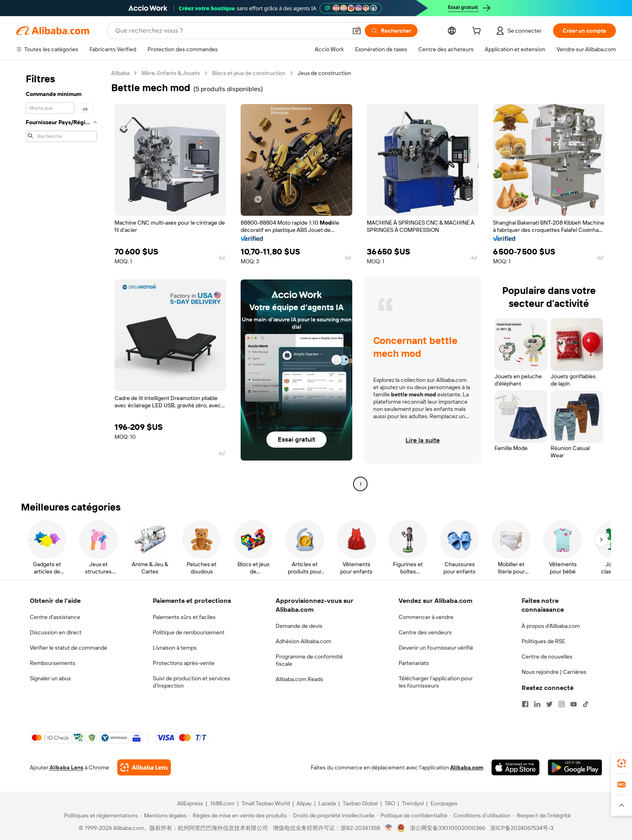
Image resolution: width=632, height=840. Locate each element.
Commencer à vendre (426, 617)
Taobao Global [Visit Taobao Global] (360, 803)
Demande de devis (299, 626)
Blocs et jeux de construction (249, 73)
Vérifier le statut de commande (69, 648)
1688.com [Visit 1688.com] (222, 803)
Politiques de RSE (543, 641)
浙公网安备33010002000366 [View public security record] (448, 828)
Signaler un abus (50, 678)
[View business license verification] (389, 828)
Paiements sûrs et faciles (184, 617)
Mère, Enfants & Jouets (171, 73)
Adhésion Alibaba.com (304, 641)
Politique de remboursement (189, 632)
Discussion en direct (56, 632)
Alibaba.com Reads (299, 679)
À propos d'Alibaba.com (551, 626)
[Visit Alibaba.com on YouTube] (574, 704)
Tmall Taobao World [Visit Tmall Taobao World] (266, 803)
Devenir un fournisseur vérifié (436, 648)
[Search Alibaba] (230, 31)
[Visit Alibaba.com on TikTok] (586, 704)
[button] (357, 31)
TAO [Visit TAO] (390, 803)
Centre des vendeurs (425, 632)
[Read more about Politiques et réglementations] (100, 815)
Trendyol (413, 803)
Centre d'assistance (55, 617)
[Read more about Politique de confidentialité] (412, 815)
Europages (444, 803)
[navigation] (61, 279)
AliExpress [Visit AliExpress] (190, 803)
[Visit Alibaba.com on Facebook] (525, 704)
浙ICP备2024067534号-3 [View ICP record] (522, 828)
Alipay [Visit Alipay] (304, 803)
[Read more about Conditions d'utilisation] (480, 815)
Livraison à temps (175, 648)
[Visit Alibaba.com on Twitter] (549, 704)
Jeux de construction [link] (324, 73)
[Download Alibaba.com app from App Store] (516, 767)
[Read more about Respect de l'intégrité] (542, 815)
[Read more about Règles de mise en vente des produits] (238, 815)
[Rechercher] (391, 31)
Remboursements (53, 663)
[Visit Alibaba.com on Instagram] (561, 704)
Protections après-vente (184, 663)
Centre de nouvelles (547, 657)
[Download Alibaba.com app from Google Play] (575, 767)
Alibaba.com (467, 767)
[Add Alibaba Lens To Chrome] (144, 767)
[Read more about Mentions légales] (163, 815)
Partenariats (414, 663)
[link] (622, 763)
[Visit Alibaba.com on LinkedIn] (537, 704)
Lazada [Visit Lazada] (327, 803)
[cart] (478, 32)
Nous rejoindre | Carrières (554, 672)
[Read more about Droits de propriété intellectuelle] (332, 815)
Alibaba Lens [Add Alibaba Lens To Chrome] (67, 767)
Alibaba (120, 73)
